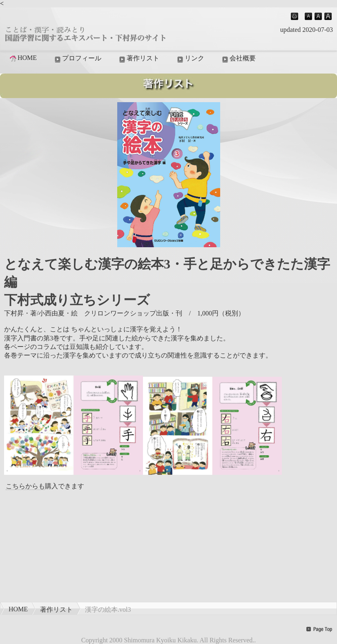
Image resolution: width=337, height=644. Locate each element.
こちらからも (25, 486)
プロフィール (77, 59)
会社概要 (238, 59)
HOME (23, 58)
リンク (190, 59)
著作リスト (138, 59)
